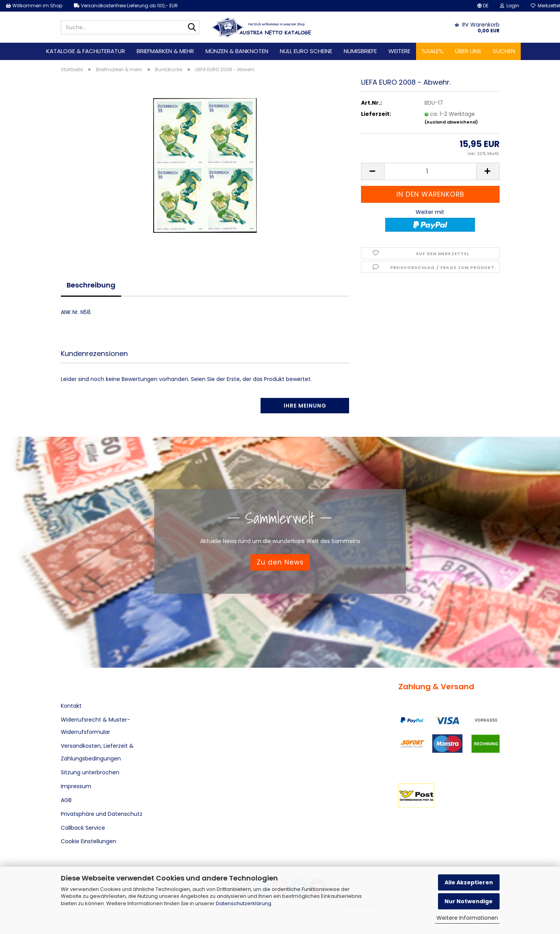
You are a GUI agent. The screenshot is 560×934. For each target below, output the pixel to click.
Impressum (76, 786)
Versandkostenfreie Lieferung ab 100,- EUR (126, 6)
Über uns (468, 51)
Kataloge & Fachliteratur (86, 51)
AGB (66, 800)
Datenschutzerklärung (244, 903)
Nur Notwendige (469, 901)
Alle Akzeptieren (469, 882)
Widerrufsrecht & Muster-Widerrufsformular (95, 726)
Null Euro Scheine (306, 51)
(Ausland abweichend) (451, 122)
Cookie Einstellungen (89, 841)
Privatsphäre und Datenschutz (102, 814)
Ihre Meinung (305, 406)
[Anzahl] (430, 171)
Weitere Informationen (467, 918)
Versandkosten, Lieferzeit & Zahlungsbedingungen (97, 752)
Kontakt (71, 706)
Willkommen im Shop (34, 6)
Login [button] (510, 6)
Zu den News (280, 562)
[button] (483, 6)
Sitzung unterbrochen (90, 772)
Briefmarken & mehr (165, 51)
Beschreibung (91, 285)
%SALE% (433, 51)
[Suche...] (192, 28)
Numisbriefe (360, 51)
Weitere (399, 51)
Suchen (504, 51)
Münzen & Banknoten (237, 51)
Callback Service (83, 828)
